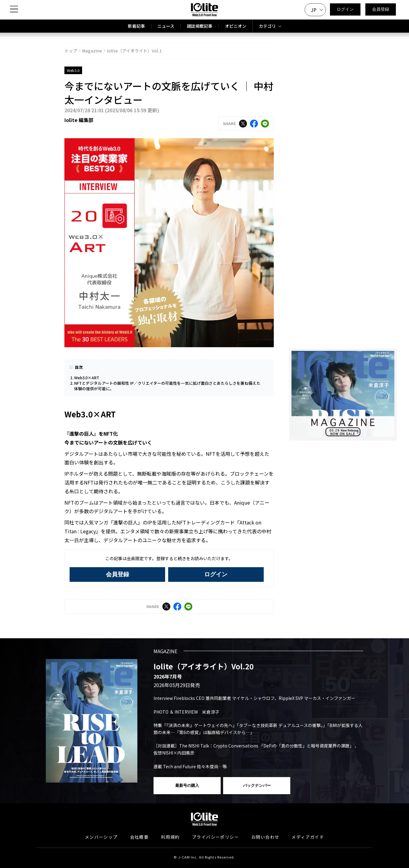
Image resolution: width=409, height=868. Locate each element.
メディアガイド (308, 837)
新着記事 (136, 26)
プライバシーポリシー (215, 837)
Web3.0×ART (87, 378)
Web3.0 (73, 70)
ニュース (166, 26)
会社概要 (139, 837)
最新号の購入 (187, 785)
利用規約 (170, 837)
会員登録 (381, 9)
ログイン (345, 9)
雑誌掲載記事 (200, 26)
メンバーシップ (101, 837)
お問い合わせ (265, 837)
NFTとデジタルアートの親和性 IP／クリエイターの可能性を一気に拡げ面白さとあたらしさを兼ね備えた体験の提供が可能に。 (167, 386)
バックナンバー (257, 785)
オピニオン (236, 26)
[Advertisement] (343, 488)
